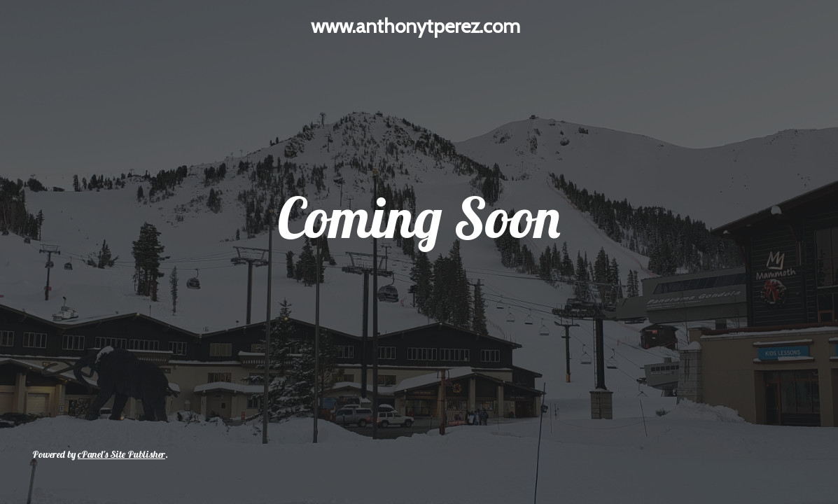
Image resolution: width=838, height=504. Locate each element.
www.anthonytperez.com (415, 26)
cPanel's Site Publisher (121, 454)
